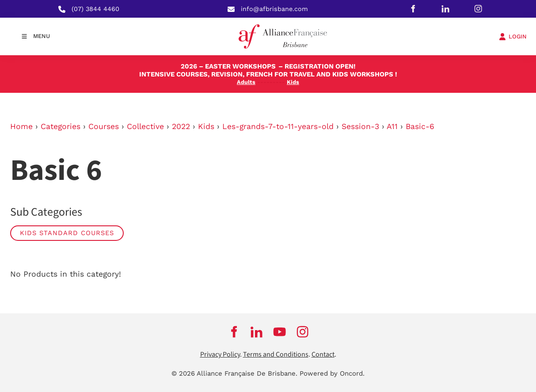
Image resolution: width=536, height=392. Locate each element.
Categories (61, 126)
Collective (145, 126)
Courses (104, 126)
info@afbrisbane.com (274, 9)
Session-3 (360, 126)
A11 (392, 126)
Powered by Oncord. (332, 373)
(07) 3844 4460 (95, 9)
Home (21, 126)
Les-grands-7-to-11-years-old (278, 126)
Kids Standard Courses (67, 233)
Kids (206, 126)
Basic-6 (420, 126)
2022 (181, 126)
